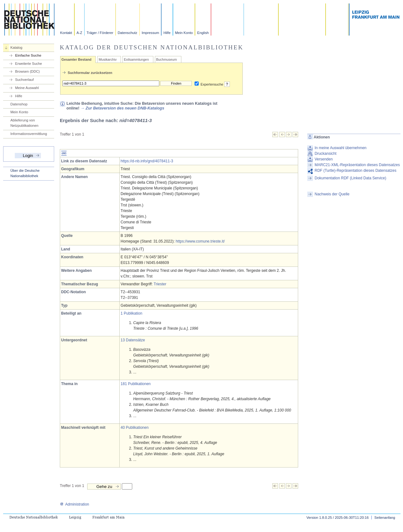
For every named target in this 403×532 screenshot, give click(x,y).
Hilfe (167, 33)
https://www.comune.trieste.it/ (200, 241)
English (203, 33)
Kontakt (66, 33)
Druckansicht (325, 154)
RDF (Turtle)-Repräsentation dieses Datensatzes (355, 171)
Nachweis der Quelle (332, 194)
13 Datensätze (133, 340)
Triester (160, 284)
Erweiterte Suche (28, 64)
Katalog (16, 48)
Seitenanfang (385, 518)
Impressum (150, 33)
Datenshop (19, 104)
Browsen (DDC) (27, 71)
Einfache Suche (28, 55)
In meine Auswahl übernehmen (341, 148)
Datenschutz (128, 33)
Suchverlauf (24, 80)
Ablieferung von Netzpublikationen (24, 123)
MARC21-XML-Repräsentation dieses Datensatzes (357, 165)
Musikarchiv (108, 59)
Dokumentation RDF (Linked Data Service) (350, 178)
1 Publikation (131, 313)
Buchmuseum (167, 59)
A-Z (79, 33)
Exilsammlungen (136, 59)
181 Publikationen (136, 384)
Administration (74, 504)
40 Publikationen (135, 428)
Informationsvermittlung (29, 134)
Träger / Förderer (100, 33)
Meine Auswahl (27, 88)
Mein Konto (184, 33)
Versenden (324, 159)
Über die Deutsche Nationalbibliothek (25, 173)
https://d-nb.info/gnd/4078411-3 (147, 161)
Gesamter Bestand (76, 59)
